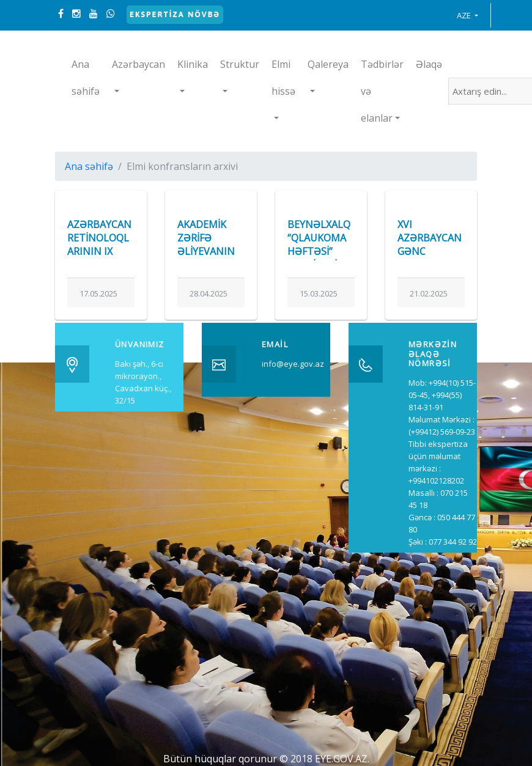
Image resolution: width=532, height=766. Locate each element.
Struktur (240, 64)
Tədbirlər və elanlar (382, 91)
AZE (465, 15)
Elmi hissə (283, 78)
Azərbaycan (139, 64)
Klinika (193, 64)
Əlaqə (429, 64)
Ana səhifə (86, 78)
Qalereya (328, 64)
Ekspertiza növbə (175, 14)
